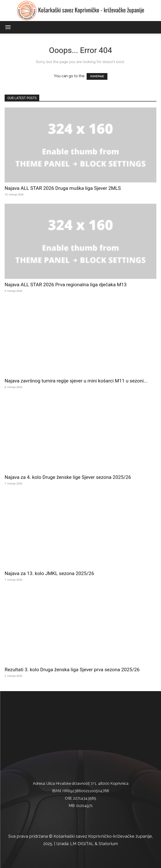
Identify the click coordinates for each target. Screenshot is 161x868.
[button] (8, 27)
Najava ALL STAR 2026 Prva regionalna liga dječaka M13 (66, 285)
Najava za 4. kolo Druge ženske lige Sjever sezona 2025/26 (68, 477)
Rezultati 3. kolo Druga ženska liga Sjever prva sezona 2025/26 (72, 670)
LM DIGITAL (82, 844)
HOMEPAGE (97, 76)
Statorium (108, 844)
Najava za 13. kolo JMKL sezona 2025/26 (49, 573)
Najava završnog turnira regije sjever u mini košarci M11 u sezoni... (76, 381)
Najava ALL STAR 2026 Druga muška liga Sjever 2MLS (63, 188)
